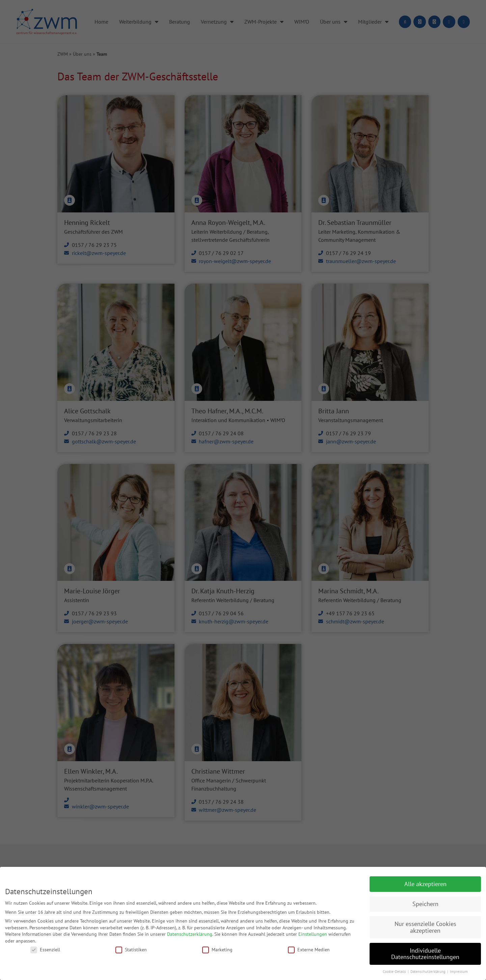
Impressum (459, 972)
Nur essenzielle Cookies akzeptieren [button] (425, 927)
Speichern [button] (425, 904)
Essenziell (45, 950)
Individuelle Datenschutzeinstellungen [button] (425, 954)
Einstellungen (313, 934)
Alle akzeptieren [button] (425, 884)
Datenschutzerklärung (190, 934)
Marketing (217, 950)
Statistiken (131, 950)
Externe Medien (309, 950)
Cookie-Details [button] (395, 972)
